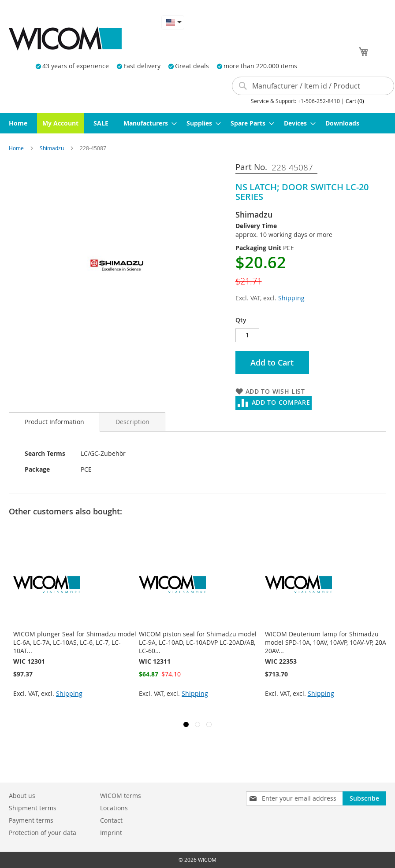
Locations (114, 808)
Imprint (111, 833)
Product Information (54, 422)
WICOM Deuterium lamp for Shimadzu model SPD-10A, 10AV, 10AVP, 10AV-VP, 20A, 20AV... (326, 642)
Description (132, 422)
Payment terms (31, 820)
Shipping (291, 298)
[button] (173, 22)
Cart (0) (355, 101)
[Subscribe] (364, 798)
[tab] (54, 422)
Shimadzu (52, 148)
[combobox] (313, 86)
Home (17, 148)
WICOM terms (121, 796)
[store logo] (65, 39)
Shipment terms (33, 808)
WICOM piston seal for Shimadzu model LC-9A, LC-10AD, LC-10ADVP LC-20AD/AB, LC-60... (198, 642)
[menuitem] (18, 123)
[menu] (197, 123)
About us (22, 796)
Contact (111, 820)
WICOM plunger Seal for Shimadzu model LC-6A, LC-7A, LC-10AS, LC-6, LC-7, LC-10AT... (75, 642)
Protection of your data (43, 833)
